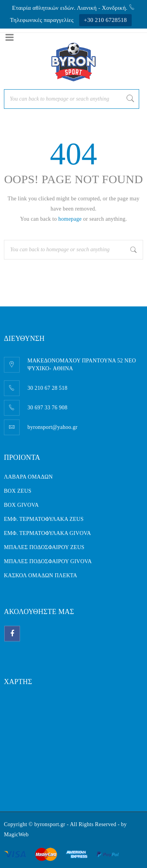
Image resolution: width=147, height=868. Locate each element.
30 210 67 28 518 (47, 388)
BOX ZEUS (18, 491)
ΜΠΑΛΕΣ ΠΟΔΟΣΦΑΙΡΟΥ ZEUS (44, 547)
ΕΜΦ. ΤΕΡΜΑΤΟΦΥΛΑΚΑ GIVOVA (47, 533)
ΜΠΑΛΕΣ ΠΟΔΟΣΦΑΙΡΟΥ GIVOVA (48, 561)
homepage (70, 219)
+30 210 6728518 (105, 20)
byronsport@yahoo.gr (53, 427)
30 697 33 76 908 (47, 408)
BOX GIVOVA (21, 505)
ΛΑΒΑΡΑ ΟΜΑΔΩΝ (28, 477)
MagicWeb (16, 835)
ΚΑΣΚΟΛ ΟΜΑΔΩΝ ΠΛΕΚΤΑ (41, 575)
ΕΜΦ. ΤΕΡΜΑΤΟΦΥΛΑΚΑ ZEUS (44, 519)
